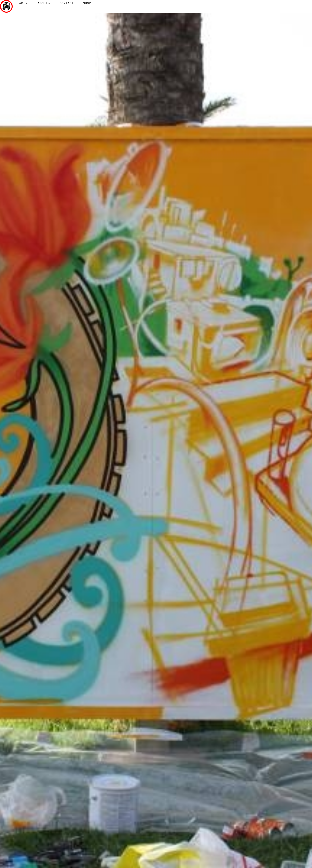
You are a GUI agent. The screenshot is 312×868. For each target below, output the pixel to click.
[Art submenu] (27, 3)
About (42, 3)
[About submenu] (49, 3)
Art (22, 3)
